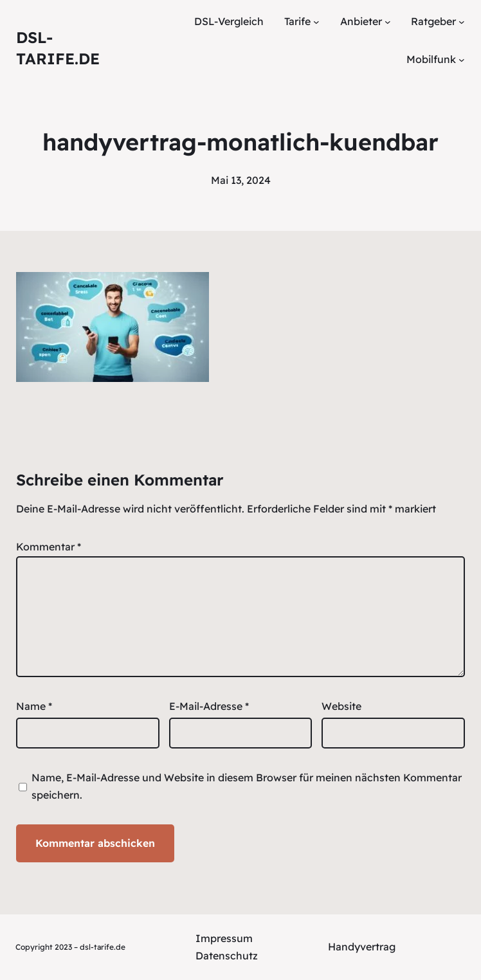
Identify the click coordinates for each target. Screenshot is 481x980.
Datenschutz (227, 956)
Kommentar (49, 547)
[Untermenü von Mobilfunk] (462, 60)
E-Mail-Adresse (209, 706)
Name (34, 706)
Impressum (224, 938)
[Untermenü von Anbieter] (388, 22)
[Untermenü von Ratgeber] (462, 22)
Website (341, 706)
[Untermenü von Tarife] (316, 22)
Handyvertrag (362, 947)
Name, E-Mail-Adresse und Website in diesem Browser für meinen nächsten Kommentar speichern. (247, 786)
